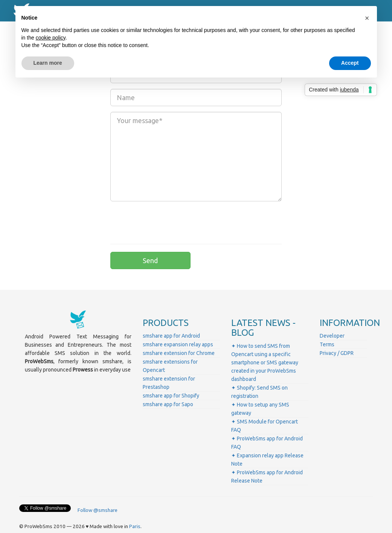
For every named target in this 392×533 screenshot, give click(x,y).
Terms (327, 344)
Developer (332, 336)
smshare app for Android (171, 336)
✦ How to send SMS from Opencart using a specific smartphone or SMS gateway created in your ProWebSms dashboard (265, 362)
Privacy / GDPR (337, 353)
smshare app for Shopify (171, 396)
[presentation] (168, 222)
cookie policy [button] (51, 38)
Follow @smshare (98, 510)
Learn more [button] (48, 63)
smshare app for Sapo (168, 404)
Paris (135, 526)
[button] (367, 18)
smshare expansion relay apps (178, 344)
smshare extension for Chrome (179, 353)
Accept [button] (350, 63)
